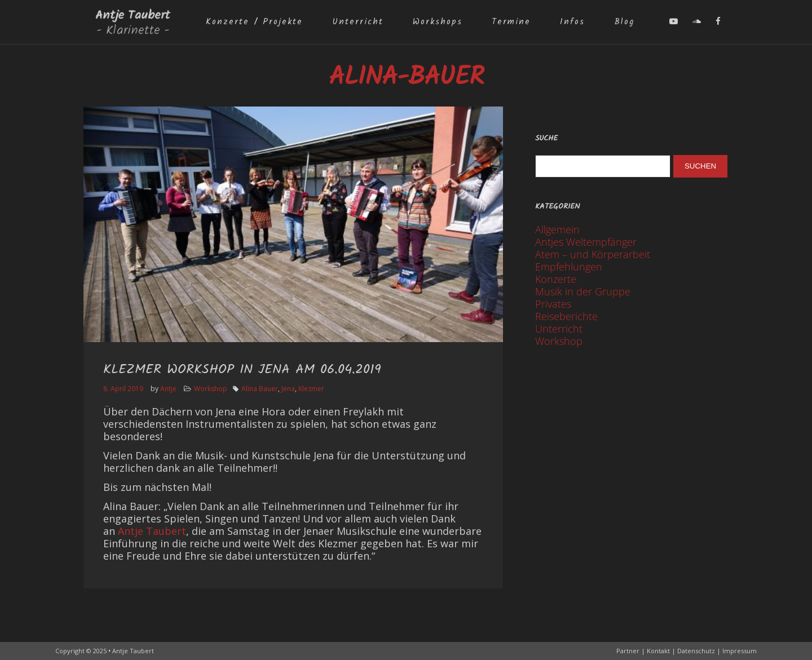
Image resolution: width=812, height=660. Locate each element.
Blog (624, 22)
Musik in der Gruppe (583, 291)
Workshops (438, 22)
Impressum (740, 651)
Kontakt (658, 651)
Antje (168, 389)
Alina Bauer (260, 389)
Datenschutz (696, 651)
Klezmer (311, 389)
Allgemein (557, 229)
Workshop (211, 389)
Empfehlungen (569, 267)
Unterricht (358, 22)
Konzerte (556, 279)
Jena (288, 389)
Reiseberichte (566, 316)
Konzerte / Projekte (254, 22)
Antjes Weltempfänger (586, 242)
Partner (628, 651)
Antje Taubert (152, 531)
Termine (511, 22)
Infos (572, 22)
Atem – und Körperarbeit (593, 254)
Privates (553, 304)
